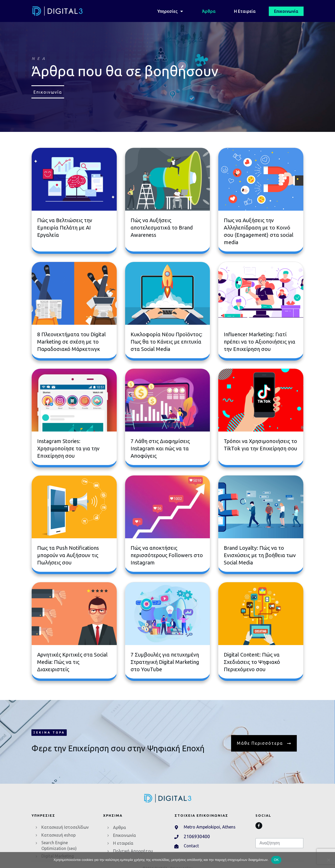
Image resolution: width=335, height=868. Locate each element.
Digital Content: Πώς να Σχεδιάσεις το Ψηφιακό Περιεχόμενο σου (252, 662)
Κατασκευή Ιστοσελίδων (65, 827)
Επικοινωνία (124, 835)
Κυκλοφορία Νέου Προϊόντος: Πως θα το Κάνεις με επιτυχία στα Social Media (166, 342)
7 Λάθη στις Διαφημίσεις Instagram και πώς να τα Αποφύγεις (160, 448)
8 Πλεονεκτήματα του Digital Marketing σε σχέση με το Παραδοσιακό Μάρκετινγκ (71, 342)
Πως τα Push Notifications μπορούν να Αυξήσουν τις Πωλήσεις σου (68, 555)
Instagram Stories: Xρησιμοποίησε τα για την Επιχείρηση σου (68, 448)
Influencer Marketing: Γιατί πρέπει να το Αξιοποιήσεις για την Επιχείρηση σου (259, 342)
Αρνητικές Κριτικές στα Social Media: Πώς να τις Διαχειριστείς (72, 662)
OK (276, 860)
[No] (328, 860)
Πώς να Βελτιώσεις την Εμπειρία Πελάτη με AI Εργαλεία (65, 228)
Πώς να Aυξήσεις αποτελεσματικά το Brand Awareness (162, 228)
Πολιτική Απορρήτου (133, 851)
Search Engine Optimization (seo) (59, 845)
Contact (191, 846)
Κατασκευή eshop (58, 835)
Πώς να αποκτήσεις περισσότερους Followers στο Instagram (167, 555)
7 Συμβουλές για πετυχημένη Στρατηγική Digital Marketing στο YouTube (165, 662)
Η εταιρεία (123, 843)
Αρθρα (119, 827)
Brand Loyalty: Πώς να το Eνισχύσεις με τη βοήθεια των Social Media (260, 555)
